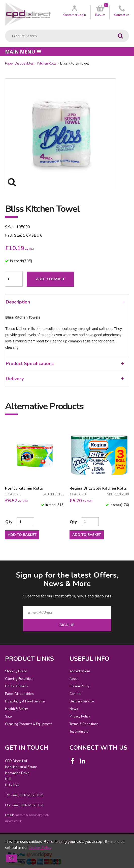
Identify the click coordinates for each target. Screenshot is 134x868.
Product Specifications (65, 364)
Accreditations (80, 671)
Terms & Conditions (84, 724)
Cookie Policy (80, 686)
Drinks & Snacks (17, 686)
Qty (9, 522)
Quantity (0, 61)
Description (65, 302)
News (74, 709)
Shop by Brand (16, 671)
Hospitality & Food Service (25, 701)
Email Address (0, 566)
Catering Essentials (19, 679)
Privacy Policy (80, 717)
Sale (8, 717)
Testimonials (79, 732)
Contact (75, 694)
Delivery (65, 379)
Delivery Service (82, 701)
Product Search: (5, 30)
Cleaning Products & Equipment (28, 724)
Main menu (23, 52)
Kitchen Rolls (47, 64)
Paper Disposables (19, 64)
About (74, 679)
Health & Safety (16, 709)
